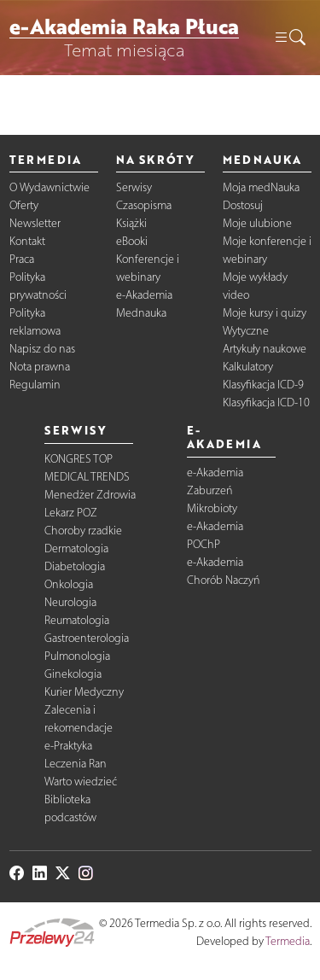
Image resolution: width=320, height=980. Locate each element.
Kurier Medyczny (84, 692)
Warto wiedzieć (81, 782)
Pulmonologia (77, 656)
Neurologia (70, 602)
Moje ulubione (257, 223)
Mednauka (141, 313)
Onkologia (69, 584)
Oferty (24, 205)
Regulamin (35, 385)
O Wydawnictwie (49, 187)
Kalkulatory (248, 367)
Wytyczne (246, 331)
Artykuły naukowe (265, 349)
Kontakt (27, 241)
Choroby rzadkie (83, 531)
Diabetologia (75, 566)
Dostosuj (243, 205)
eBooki (132, 241)
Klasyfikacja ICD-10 (266, 402)
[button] (289, 38)
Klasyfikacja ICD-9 (263, 385)
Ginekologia (73, 674)
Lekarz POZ (71, 513)
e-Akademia (144, 295)
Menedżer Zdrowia (90, 495)
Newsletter (35, 223)
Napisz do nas (42, 349)
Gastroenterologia (87, 638)
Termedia (288, 941)
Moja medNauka (261, 187)
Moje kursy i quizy (265, 313)
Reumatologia (77, 620)
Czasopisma (144, 205)
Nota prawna (40, 367)
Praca (22, 259)
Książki (131, 223)
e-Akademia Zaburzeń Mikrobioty (215, 490)
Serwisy (134, 187)
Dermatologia (76, 548)
